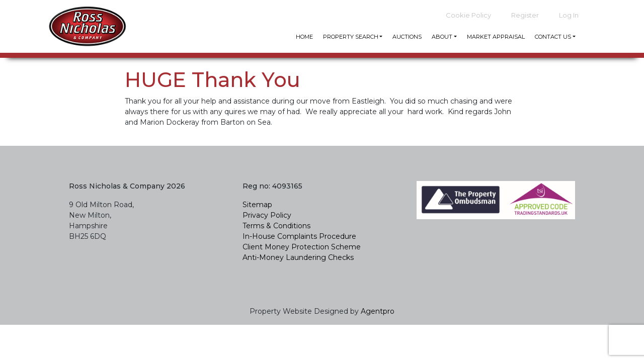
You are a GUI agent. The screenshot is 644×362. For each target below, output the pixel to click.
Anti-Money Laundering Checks (299, 257)
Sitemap (257, 205)
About (442, 37)
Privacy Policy (267, 215)
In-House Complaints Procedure (299, 236)
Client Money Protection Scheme (302, 247)
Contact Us (553, 37)
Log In (569, 15)
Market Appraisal (496, 37)
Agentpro (378, 311)
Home (304, 37)
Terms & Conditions (276, 226)
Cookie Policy (468, 15)
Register (525, 15)
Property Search (351, 37)
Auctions (407, 37)
